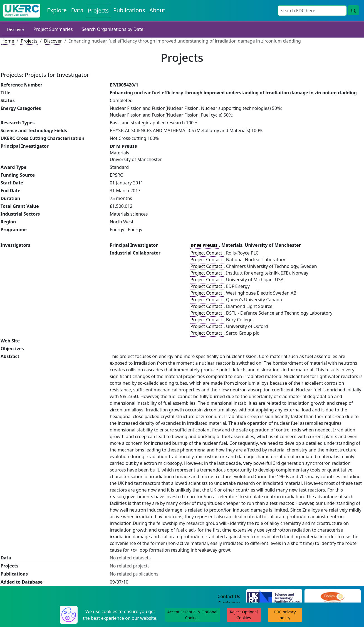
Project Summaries (53, 29)
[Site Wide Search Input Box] (312, 11)
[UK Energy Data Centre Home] (22, 11)
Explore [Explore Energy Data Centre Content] (57, 10)
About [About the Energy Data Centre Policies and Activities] (157, 10)
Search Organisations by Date (113, 29)
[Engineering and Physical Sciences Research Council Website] (332, 597)
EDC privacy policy (285, 615)
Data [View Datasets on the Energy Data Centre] (77, 10)
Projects (29, 41)
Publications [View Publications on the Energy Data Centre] (129, 10)
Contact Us (229, 596)
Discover (16, 29)
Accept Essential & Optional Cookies (192, 615)
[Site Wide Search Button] (353, 10)
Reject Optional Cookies (244, 615)
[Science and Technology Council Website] (274, 597)
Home (8, 41)
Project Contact (207, 253)
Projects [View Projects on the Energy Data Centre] (98, 10)
